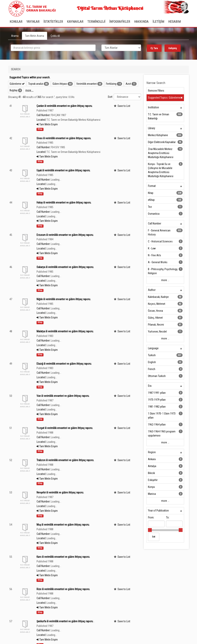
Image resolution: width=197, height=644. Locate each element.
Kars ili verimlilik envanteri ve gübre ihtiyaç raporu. (63, 557)
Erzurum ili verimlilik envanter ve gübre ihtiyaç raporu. (65, 235)
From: (151, 518)
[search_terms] (53, 48)
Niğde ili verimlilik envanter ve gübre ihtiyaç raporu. (64, 299)
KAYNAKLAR (75, 22)
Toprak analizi (36, 84)
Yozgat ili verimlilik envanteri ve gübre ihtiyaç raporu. (65, 428)
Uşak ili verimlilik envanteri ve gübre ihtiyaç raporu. (63, 170)
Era (150, 386)
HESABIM (174, 22)
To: (168, 518)
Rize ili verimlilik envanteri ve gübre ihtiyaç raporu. (63, 589)
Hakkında (141, 22)
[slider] (150, 530)
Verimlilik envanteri (87, 84)
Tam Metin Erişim (47, 124)
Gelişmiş (173, 48)
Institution (153, 107)
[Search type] (121, 48)
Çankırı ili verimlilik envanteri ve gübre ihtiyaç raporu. (65, 106)
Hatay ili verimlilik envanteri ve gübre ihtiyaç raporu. (64, 203)
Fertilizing (111, 84)
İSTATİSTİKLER (53, 22)
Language (153, 348)
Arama (15, 36)
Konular (16, 22)
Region (152, 452)
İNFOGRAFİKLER (120, 22)
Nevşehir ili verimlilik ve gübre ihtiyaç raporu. (60, 492)
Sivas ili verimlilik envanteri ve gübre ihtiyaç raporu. (64, 138)
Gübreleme (17, 84)
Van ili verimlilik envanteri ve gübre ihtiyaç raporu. (63, 396)
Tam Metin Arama (35, 36)
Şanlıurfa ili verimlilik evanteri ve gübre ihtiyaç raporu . (65, 621)
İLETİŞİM (158, 22)
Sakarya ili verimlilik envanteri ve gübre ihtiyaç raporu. (65, 267)
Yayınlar (33, 22)
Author (152, 290)
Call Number (154, 224)
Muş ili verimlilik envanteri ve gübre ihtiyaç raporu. (63, 525)
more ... (29, 90)
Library (152, 128)
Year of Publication (158, 511)
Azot (128, 84)
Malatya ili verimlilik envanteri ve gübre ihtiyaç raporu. (65, 331)
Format (152, 186)
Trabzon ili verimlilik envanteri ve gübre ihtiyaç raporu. (65, 460)
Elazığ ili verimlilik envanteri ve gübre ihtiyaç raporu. (64, 364)
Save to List (124, 106)
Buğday (14, 90)
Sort (110, 97)
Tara (154, 48)
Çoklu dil (55, 36)
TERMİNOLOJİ (96, 22)
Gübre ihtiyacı (60, 84)
